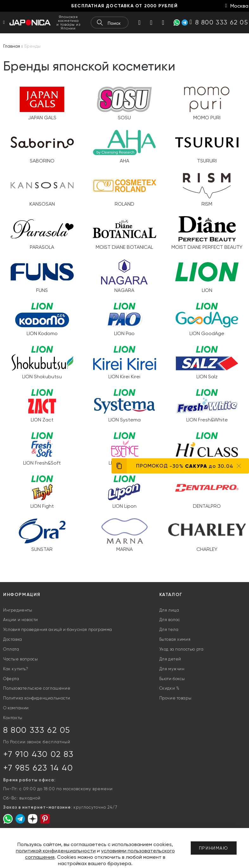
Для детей (170, 659)
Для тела (169, 629)
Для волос (170, 620)
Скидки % (169, 688)
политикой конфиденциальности (56, 851)
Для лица (169, 610)
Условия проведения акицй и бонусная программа (58, 629)
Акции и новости (21, 620)
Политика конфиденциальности (37, 698)
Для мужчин (172, 669)
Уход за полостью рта (182, 649)
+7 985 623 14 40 (38, 768)
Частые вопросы (20, 659)
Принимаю (214, 848)
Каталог (171, 595)
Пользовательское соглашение (37, 688)
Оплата (11, 649)
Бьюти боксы (172, 679)
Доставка (13, 639)
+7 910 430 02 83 (38, 754)
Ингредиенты (18, 610)
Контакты (13, 718)
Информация (22, 595)
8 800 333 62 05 (37, 730)
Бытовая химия (175, 639)
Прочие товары (176, 698)
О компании (16, 708)
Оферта (11, 679)
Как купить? (16, 669)
